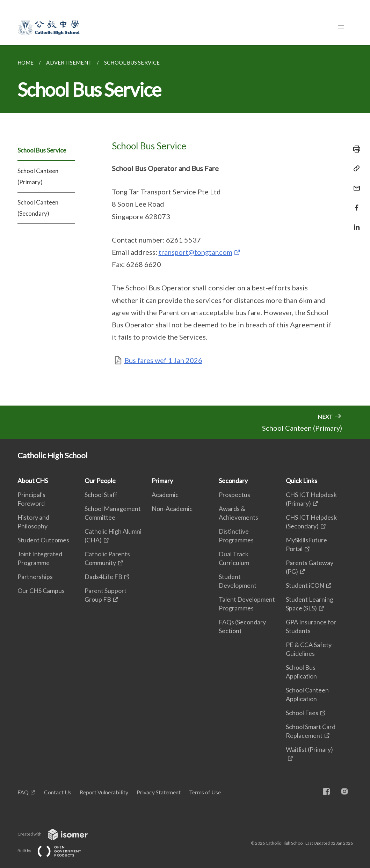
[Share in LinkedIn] (355, 223)
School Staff (101, 495)
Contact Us (58, 792)
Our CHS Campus (41, 591)
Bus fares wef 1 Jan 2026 (163, 360)
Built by (55, 851)
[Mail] (355, 184)
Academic (165, 495)
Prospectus (234, 495)
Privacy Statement (159, 792)
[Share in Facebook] (355, 203)
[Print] (355, 149)
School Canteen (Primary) (38, 176)
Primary (162, 481)
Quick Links (302, 481)
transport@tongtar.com (195, 252)
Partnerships (35, 577)
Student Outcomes (43, 540)
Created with (58, 834)
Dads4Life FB (103, 577)
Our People (100, 481)
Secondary (233, 481)
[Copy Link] (355, 169)
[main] (185, 225)
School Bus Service (42, 150)
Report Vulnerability (104, 792)
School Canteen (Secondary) (38, 208)
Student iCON (305, 585)
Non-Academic (172, 509)
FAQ (23, 792)
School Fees (302, 713)
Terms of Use (205, 792)
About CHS (33, 481)
